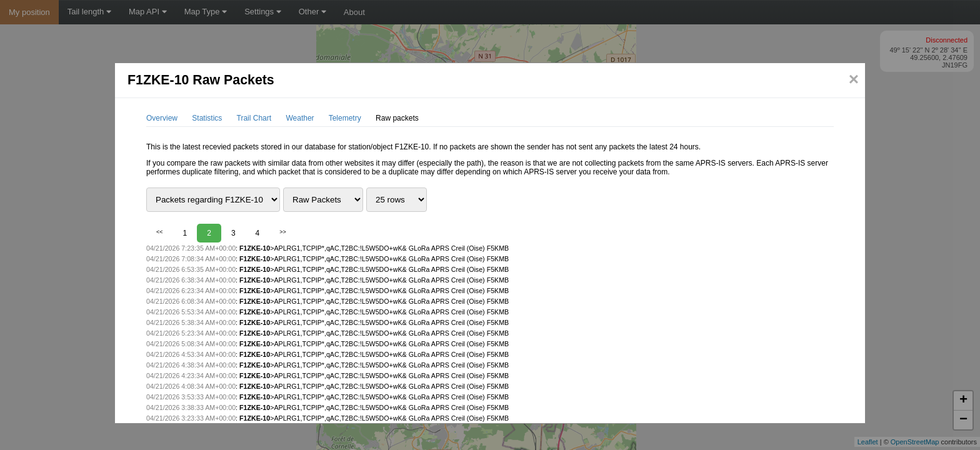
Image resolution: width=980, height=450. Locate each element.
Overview (162, 118)
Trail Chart (254, 118)
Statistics (207, 118)
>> (283, 232)
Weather (300, 118)
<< (160, 232)
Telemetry (345, 118)
